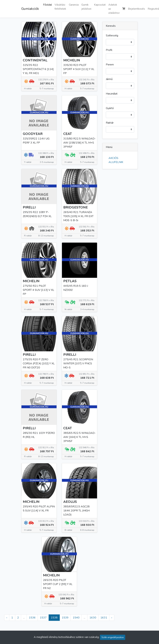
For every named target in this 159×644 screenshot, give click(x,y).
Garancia (74, 5)
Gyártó (110, 108)
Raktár (110, 123)
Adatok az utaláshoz (114, 9)
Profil (109, 50)
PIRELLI (29, 207)
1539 (65, 618)
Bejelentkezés (136, 9)
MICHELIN (72, 60)
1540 (76, 618)
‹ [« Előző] (7, 618)
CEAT (68, 134)
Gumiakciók (30, 9)
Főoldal (47, 5)
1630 (93, 618)
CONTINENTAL (35, 60)
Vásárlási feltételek (60, 7)
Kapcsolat (100, 5)
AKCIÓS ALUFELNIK (116, 160)
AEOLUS (70, 502)
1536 (32, 618)
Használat (112, 94)
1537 (43, 618)
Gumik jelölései (86, 7)
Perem (110, 65)
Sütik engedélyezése (113, 637)
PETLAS (70, 281)
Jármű (109, 79)
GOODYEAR (33, 134)
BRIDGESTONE (76, 207)
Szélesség (112, 36)
